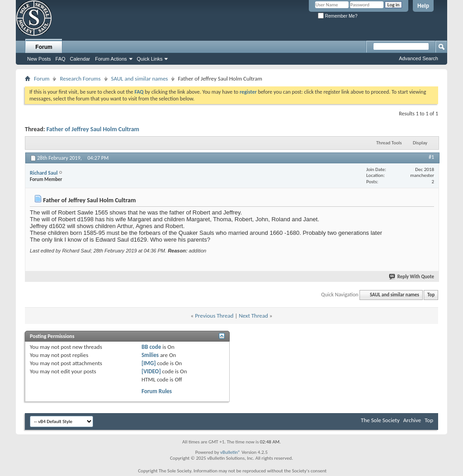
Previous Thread (214, 316)
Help (423, 6)
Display (420, 143)
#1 (431, 157)
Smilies (150, 355)
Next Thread (253, 316)
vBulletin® (230, 452)
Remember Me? (338, 16)
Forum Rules (157, 391)
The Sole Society (380, 420)
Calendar (80, 59)
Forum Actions (111, 59)
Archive (412, 420)
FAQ (61, 59)
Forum (44, 47)
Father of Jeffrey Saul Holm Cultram (93, 129)
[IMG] (149, 363)
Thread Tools (389, 143)
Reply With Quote (412, 277)
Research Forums (80, 79)
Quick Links (150, 59)
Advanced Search (418, 58)
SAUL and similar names (140, 79)
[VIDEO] (151, 371)
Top (431, 295)
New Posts (39, 59)
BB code (151, 347)
